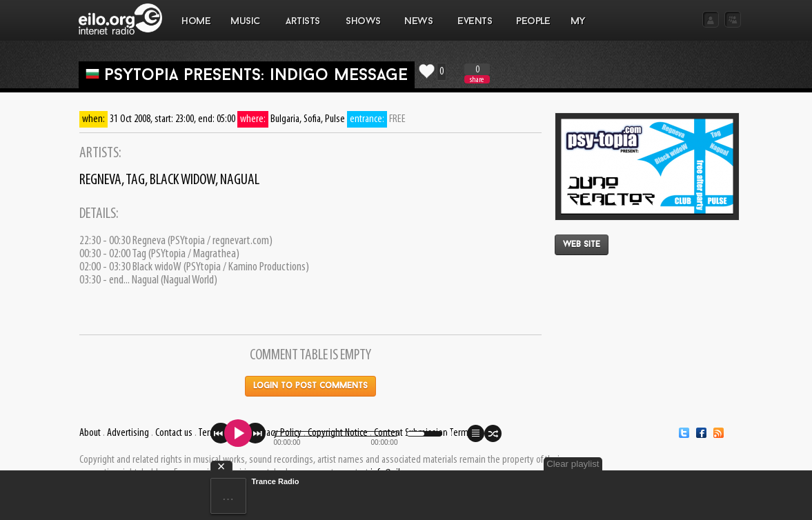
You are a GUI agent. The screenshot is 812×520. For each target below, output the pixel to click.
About (90, 433)
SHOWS (363, 28)
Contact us (174, 433)
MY (580, 28)
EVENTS (475, 28)
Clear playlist (573, 464)
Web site (582, 245)
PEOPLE (533, 22)
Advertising (128, 433)
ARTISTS (304, 28)
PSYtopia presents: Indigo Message (256, 76)
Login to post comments (310, 386)
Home (196, 22)
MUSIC (246, 28)
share (477, 80)
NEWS (419, 28)
